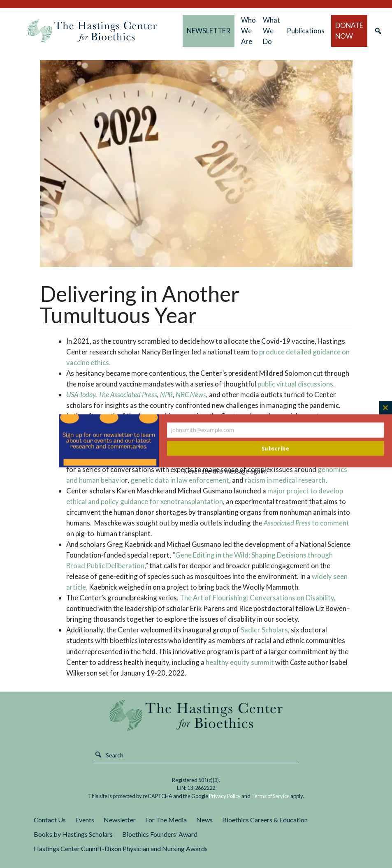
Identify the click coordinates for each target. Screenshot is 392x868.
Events (85, 820)
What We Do (271, 31)
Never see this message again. (225, 471)
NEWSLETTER (209, 31)
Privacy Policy (225, 796)
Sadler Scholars (264, 630)
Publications (306, 31)
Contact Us (50, 820)
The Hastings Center (196, 715)
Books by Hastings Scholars (73, 834)
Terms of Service (270, 796)
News (204, 820)
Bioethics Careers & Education (265, 820)
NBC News (191, 395)
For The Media (166, 820)
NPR (166, 395)
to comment (306, 523)
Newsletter (120, 820)
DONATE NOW (349, 31)
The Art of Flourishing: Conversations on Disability (256, 598)
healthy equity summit (240, 662)
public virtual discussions (295, 384)
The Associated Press (128, 395)
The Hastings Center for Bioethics (92, 31)
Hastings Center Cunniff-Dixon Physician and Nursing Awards (121, 848)
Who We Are (248, 31)
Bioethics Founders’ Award (160, 834)
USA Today (81, 395)
